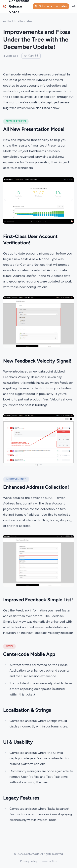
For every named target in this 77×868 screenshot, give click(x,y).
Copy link (31, 56)
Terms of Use (49, 861)
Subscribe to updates (51, 6)
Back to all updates (18, 21)
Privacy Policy (29, 861)
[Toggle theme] (74, 6)
